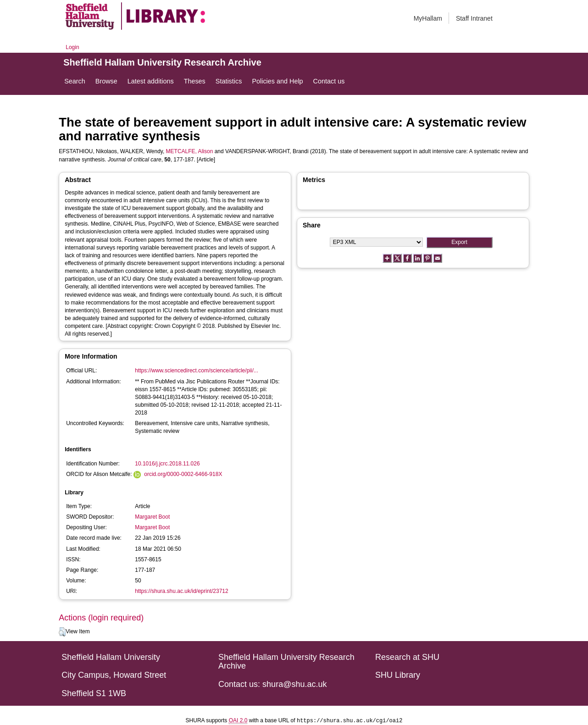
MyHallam (428, 18)
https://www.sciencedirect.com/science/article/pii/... (197, 371)
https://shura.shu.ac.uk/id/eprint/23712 (181, 591)
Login (72, 47)
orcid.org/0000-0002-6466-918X (183, 474)
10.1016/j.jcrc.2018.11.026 (167, 464)
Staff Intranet (474, 18)
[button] (62, 632)
